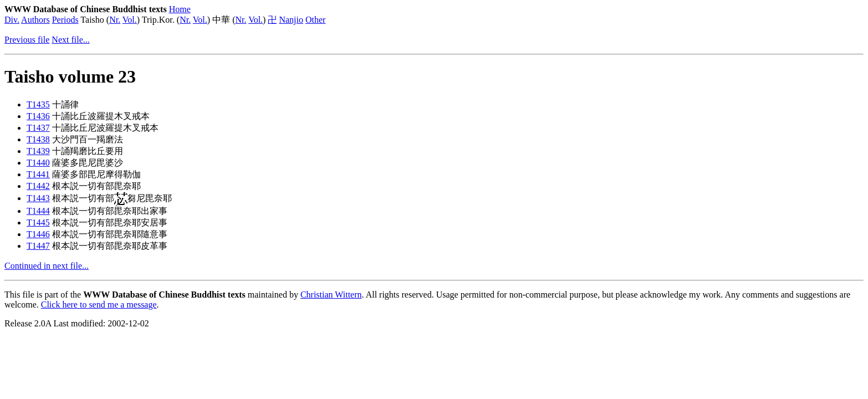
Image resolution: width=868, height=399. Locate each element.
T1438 (38, 139)
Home (180, 9)
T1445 (38, 222)
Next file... (70, 40)
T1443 (38, 198)
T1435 (38, 104)
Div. (12, 20)
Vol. (130, 20)
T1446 (38, 234)
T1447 (38, 246)
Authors (35, 20)
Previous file (27, 40)
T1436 (38, 116)
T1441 (38, 174)
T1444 (38, 211)
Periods (65, 20)
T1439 (38, 151)
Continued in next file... (47, 266)
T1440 (38, 163)
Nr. (115, 20)
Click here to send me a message (99, 305)
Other (315, 20)
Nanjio (291, 20)
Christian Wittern (331, 295)
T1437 (38, 128)
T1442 (38, 186)
